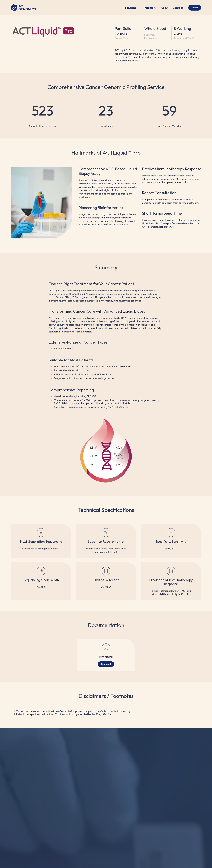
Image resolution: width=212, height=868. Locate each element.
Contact (178, 8)
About (165, 8)
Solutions (130, 8)
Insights (148, 8)
